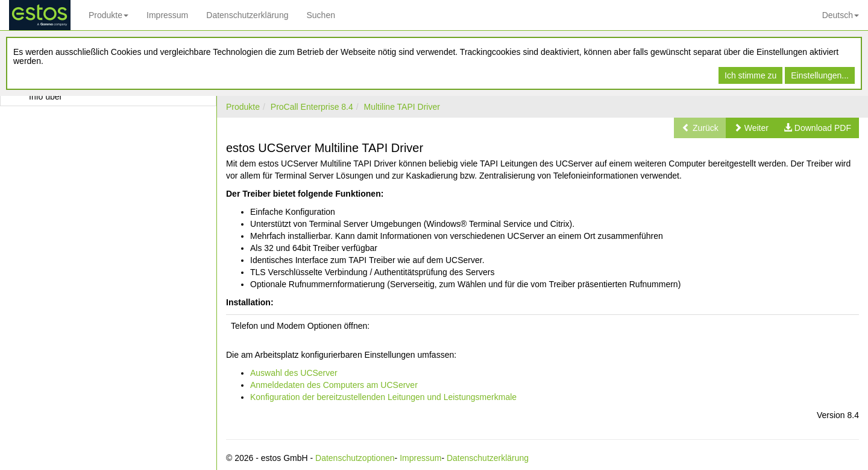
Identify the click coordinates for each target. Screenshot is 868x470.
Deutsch (841, 15)
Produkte (108, 15)
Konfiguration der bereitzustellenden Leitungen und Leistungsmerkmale (383, 397)
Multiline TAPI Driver (402, 107)
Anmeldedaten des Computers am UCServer (334, 385)
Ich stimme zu (750, 75)
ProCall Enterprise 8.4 (312, 107)
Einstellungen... (820, 75)
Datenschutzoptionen (355, 458)
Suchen (320, 15)
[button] (751, 128)
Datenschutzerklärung (247, 15)
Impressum (167, 15)
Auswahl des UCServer (294, 373)
